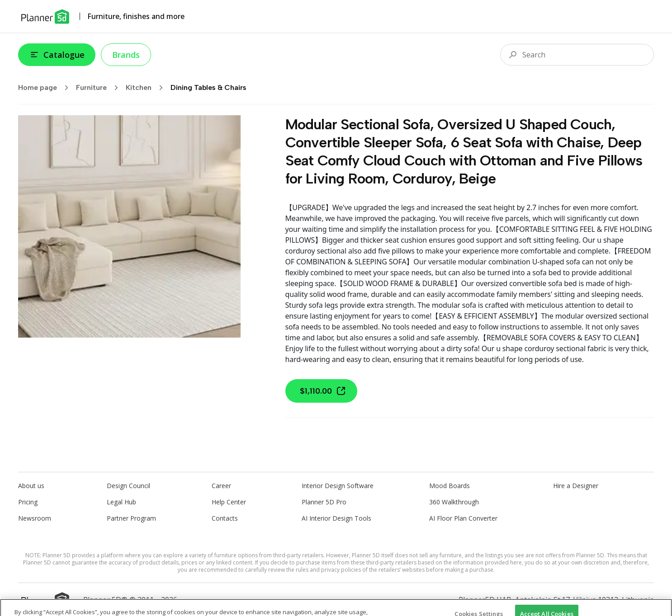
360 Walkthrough (454, 502)
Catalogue (57, 55)
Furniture (100, 88)
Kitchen (147, 88)
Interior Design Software (338, 486)
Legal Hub (121, 502)
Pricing (28, 502)
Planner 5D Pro (324, 502)
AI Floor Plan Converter (463, 518)
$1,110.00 (323, 391)
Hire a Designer (576, 486)
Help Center (229, 502)
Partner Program (131, 518)
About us (31, 486)
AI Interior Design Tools (336, 518)
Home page (46, 88)
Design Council (128, 486)
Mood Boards (450, 486)
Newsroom (35, 518)
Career (221, 486)
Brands (126, 55)
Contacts (225, 518)
